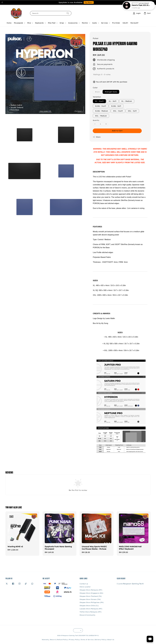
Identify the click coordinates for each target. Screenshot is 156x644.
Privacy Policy (74, 640)
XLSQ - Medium (102, 111)
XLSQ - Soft (116, 106)
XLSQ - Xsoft (101, 106)
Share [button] (97, 137)
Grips (62, 23)
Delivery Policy (100, 640)
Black (97, 92)
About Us (111, 640)
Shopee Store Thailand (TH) (91, 596)
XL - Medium (127, 101)
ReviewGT (134, 23)
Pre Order (116, 23)
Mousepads (18, 23)
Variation (97, 97)
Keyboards (39, 23)
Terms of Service (87, 640)
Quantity (96, 120)
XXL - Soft (132, 111)
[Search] (68, 13)
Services (105, 23)
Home (9, 23)
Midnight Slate (111, 92)
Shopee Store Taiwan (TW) (90, 599)
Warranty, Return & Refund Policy (55, 640)
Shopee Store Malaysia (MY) (91, 590)
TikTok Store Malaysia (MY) (91, 612)
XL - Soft (113, 101)
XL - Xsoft (99, 101)
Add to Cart (117, 131)
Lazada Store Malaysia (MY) (91, 609)
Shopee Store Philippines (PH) (92, 602)
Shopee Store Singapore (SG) (91, 593)
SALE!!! (125, 23)
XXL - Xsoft (118, 111)
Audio (95, 23)
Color (95, 88)
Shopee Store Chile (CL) (89, 606)
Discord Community (87, 615)
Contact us (84, 584)
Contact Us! (92, 2)
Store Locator (85, 587)
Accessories (73, 23)
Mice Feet (52, 23)
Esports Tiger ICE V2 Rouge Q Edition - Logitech (141, 5)
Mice (29, 23)
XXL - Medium (101, 116)
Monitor (85, 23)
